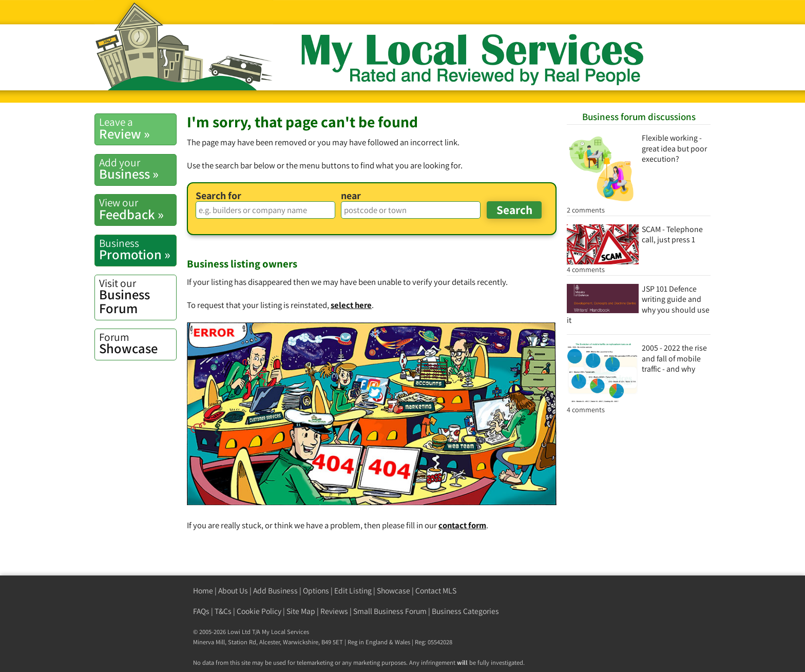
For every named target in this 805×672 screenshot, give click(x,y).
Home (203, 591)
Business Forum (138, 296)
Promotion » (138, 249)
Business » (138, 169)
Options (316, 591)
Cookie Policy (259, 611)
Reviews (334, 611)
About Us (233, 591)
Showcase (138, 343)
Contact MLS (436, 591)
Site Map (301, 611)
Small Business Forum (390, 611)
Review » (138, 128)
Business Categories (465, 611)
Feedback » (138, 209)
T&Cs (223, 611)
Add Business (275, 591)
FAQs (201, 611)
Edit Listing (353, 591)
